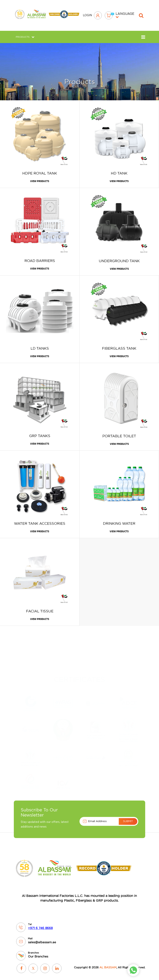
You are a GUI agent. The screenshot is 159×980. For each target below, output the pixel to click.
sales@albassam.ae (42, 939)
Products (25, 34)
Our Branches (38, 953)
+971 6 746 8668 (40, 925)
